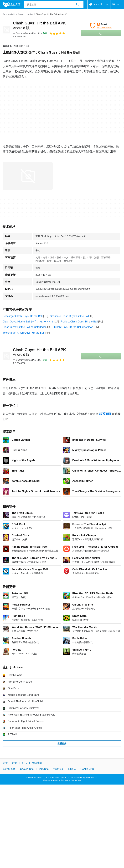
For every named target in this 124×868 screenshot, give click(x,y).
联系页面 (105, 414)
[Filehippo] (12, 5)
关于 (5, 763)
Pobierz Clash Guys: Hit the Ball (79, 322)
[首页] (4, 14)
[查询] (54, 5)
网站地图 (37, 763)
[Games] (21, 14)
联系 (15, 763)
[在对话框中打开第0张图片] (28, 176)
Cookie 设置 (87, 769)
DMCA (72, 769)
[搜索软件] (78, 5)
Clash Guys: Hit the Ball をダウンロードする (28, 322)
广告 (25, 763)
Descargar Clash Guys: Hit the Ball (23, 316)
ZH (116, 5)
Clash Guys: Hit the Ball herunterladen (25, 327)
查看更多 (62, 744)
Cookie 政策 (27, 769)
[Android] (12, 14)
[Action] (30, 14)
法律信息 (59, 769)
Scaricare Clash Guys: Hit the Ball (69, 316)
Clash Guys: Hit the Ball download (74, 327)
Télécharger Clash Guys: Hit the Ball (23, 333)
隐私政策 (44, 769)
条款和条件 (9, 769)
